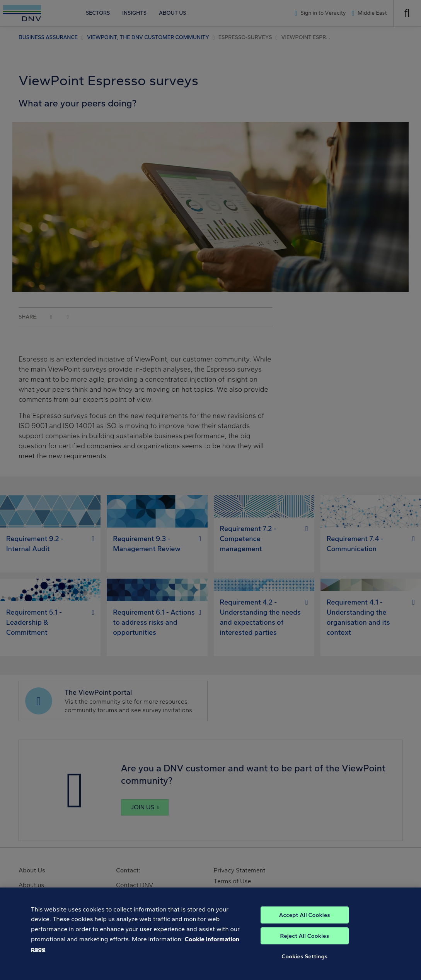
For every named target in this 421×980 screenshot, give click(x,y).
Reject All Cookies (304, 950)
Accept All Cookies (305, 929)
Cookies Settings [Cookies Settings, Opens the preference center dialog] (304, 971)
